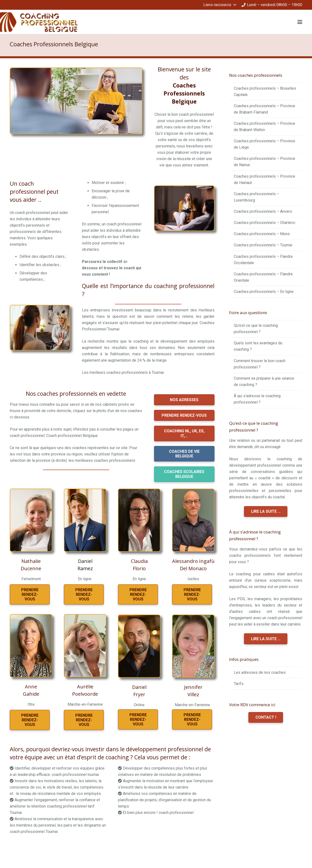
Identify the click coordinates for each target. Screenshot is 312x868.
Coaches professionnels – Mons (262, 234)
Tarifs (239, 684)
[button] (220, 5)
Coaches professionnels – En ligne (264, 292)
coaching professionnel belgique (47, 849)
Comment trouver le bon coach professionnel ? (260, 364)
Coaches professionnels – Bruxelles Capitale (265, 92)
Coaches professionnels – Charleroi (264, 223)
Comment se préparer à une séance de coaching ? (264, 381)
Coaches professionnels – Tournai (263, 245)
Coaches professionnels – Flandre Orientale (263, 277)
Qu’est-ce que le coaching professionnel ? (256, 329)
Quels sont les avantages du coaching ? (258, 346)
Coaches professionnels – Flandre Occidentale (263, 260)
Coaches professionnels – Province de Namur (264, 162)
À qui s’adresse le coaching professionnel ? (257, 399)
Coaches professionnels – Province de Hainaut (264, 179)
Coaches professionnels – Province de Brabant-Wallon (264, 127)
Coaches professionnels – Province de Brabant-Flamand (264, 109)
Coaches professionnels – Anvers (263, 211)
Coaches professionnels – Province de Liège (264, 144)
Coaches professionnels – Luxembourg (256, 197)
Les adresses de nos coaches (260, 672)
